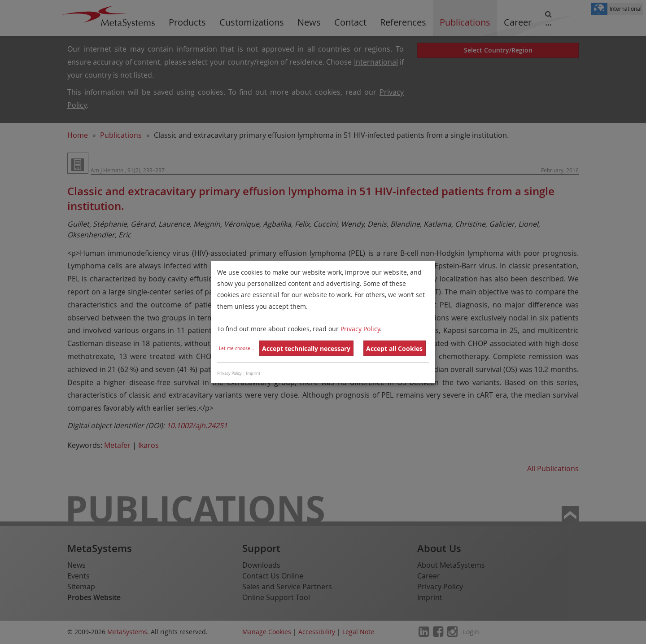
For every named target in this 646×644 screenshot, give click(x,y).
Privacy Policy (360, 329)
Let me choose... (237, 348)
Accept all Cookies (394, 348)
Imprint (253, 373)
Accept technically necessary (306, 348)
